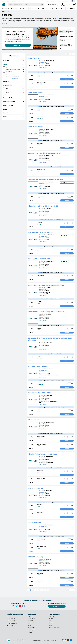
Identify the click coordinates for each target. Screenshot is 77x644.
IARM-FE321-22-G (50, 261)
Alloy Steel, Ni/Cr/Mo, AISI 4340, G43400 (43, 206)
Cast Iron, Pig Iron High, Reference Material (45, 153)
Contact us (24, 1)
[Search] (42, 5)
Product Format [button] (13, 85)
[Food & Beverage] (8, 621)
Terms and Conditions (37, 641)
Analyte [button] (13, 109)
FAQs (50, 621)
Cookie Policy (54, 641)
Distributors (51, 622)
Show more (15, 78)
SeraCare (30, 624)
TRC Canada (31, 631)
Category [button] (13, 64)
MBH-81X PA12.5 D (50, 61)
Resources (12, 1)
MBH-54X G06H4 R (50, 423)
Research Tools (12, 617)
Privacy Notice (46, 641)
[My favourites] (69, 5)
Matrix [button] (13, 117)
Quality (8, 1)
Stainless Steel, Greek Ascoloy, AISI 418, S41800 (46, 312)
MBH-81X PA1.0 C (50, 129)
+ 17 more (44, 294)
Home (3, 12)
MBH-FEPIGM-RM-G (50, 182)
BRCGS (30, 626)
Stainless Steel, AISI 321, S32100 (41, 232)
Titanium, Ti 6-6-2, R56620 (38, 367)
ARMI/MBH (45, 62)
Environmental (12, 622)
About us (4, 1)
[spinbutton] (70, 75)
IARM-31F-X (48, 209)
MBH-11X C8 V (49, 491)
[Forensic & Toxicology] (8, 624)
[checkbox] (4, 67)
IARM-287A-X (49, 396)
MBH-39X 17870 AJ (50, 525)
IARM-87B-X (48, 288)
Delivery (51, 624)
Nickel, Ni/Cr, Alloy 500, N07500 (40, 393)
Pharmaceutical (12, 619)
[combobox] (26, 5)
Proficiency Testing (12, 627)
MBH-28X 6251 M (49, 457)
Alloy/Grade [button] (13, 81)
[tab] (14, 60)
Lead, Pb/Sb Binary (35, 58)
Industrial (11, 626)
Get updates (56, 606)
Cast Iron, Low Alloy (36, 488)
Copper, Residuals (35, 523)
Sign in (39, 72)
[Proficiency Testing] (8, 627)
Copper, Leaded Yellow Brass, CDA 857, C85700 (46, 285)
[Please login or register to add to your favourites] (65, 75)
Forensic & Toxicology (13, 624)
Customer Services (53, 617)
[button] (72, 75)
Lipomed (30, 633)
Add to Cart (67, 79)
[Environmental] (8, 622)
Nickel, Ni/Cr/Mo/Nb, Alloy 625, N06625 (43, 454)
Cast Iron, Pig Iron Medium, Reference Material (46, 180)
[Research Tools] (8, 617)
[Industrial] (8, 626)
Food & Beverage (12, 620)
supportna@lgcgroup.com (64, 1)
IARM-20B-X (48, 314)
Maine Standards (32, 622)
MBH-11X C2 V (49, 559)
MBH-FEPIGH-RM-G (50, 156)
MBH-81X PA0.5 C (50, 95)
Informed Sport (31, 629)
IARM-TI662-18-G (49, 369)
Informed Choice (32, 628)
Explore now (17, 45)
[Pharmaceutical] (8, 619)
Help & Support (18, 1)
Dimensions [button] (13, 113)
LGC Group (30, 617)
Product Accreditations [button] (13, 102)
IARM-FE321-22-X (50, 235)
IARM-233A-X (49, 343)
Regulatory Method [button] (13, 98)
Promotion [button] (13, 60)
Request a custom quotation (55, 628)
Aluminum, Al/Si (34, 420)
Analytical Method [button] (13, 105)
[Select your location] (73, 1)
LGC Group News (32, 619)
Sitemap (51, 626)
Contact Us (51, 619)
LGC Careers (31, 621)
